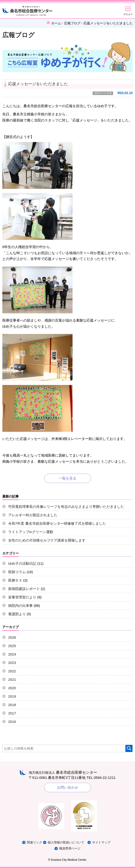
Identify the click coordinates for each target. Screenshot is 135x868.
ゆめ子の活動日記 (22, 563)
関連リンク (35, 842)
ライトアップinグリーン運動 (31, 532)
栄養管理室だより (22, 597)
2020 (12, 688)
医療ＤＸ (15, 580)
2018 (12, 705)
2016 (12, 722)
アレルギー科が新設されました (33, 515)
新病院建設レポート (24, 589)
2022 (12, 671)
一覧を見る (67, 478)
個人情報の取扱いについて (66, 842)
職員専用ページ (70, 848)
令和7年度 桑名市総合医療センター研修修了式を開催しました (57, 523)
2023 (12, 663)
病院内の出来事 (103, 93)
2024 (12, 654)
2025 (12, 646)
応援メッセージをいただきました (38, 84)
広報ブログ (72, 23)
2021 (12, 679)
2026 (12, 637)
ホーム (56, 23)
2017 (12, 713)
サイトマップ (101, 842)
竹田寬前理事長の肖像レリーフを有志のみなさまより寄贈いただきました (66, 507)
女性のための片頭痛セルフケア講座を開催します (47, 540)
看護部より (17, 614)
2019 (12, 696)
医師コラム (17, 572)
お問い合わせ (68, 787)
